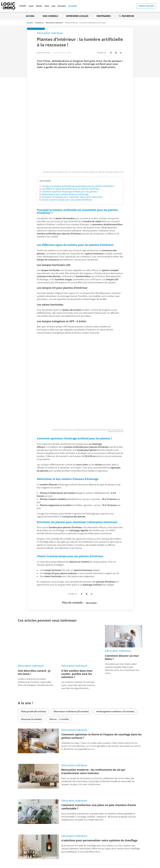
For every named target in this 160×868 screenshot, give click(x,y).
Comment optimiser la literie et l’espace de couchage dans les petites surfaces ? (101, 641)
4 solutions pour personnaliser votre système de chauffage (99, 745)
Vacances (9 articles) (31, 624)
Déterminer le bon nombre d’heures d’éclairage (65, 152)
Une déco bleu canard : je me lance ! (34, 577)
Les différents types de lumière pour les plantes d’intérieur (71, 146)
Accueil (30, 16)
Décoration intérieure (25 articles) (71, 616)
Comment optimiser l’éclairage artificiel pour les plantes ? (70, 149)
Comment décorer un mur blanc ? (122, 577)
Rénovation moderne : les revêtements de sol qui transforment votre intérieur (93, 676)
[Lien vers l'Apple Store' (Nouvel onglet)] (54, 841)
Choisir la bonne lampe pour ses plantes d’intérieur (67, 157)
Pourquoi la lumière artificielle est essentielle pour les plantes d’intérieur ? (78, 144)
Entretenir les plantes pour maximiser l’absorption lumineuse (72, 155)
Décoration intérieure (54, 23)
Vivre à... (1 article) (59, 624)
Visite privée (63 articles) (33, 616)
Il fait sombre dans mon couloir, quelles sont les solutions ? (77, 578)
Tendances (39, 23)
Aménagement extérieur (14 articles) (115, 616)
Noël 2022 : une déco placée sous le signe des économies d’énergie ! (98, 782)
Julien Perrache (44, 53)
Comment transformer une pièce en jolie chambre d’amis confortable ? (99, 711)
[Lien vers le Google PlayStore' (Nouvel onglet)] (54, 847)
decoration (91, 522)
